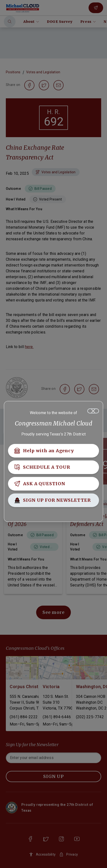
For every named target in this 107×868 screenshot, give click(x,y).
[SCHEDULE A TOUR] (53, 467)
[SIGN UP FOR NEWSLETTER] (53, 500)
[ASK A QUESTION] (53, 484)
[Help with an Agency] (53, 451)
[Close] (93, 411)
